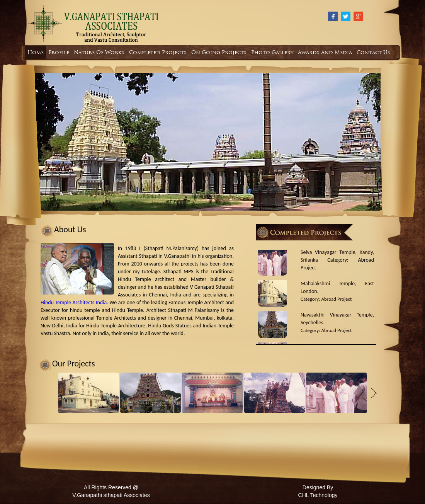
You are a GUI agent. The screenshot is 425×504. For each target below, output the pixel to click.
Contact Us (373, 52)
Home (36, 52)
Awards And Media (325, 52)
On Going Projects (219, 52)
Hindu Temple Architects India (74, 302)
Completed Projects (158, 52)
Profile (59, 52)
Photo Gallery (272, 52)
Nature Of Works (99, 52)
